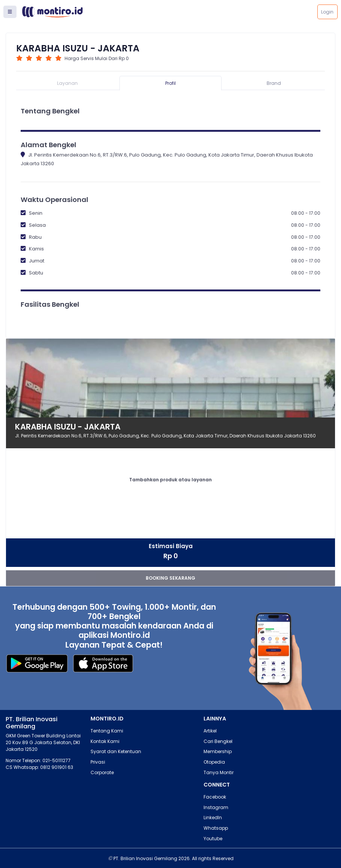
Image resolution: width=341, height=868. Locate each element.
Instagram (216, 807)
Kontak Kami (105, 741)
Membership (218, 751)
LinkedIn (213, 818)
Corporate (102, 772)
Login (327, 12)
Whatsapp (216, 828)
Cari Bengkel (218, 741)
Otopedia (214, 762)
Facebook (215, 797)
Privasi (98, 762)
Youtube (213, 839)
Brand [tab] (274, 83)
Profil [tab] (170, 83)
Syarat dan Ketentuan (116, 751)
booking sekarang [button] (170, 578)
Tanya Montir (219, 772)
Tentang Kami (107, 731)
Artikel (210, 731)
